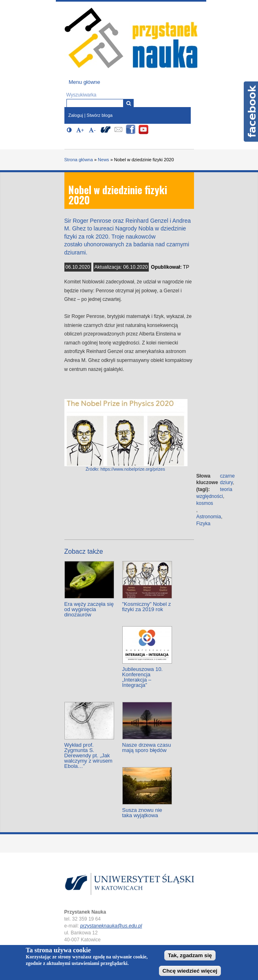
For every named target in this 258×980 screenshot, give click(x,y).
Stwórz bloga (100, 115)
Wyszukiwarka (82, 95)
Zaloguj (76, 115)
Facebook (251, 112)
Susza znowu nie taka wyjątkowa (142, 813)
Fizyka (204, 524)
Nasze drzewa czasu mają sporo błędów (147, 748)
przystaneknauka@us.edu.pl (111, 926)
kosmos (205, 503)
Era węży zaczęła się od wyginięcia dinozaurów (89, 609)
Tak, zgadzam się (190, 955)
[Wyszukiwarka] (129, 103)
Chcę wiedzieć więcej (190, 971)
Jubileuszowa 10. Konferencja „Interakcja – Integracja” (143, 677)
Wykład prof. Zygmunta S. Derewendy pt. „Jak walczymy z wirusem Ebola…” (88, 755)
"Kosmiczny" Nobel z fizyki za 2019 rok (147, 607)
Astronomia (209, 517)
